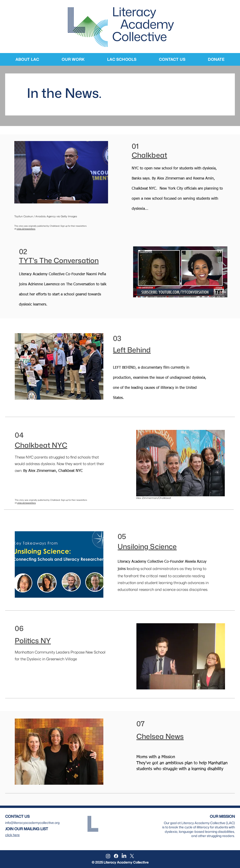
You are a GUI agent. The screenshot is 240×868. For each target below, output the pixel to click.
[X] (132, 856)
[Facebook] (116, 856)
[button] (27, 59)
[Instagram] (108, 856)
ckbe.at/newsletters (26, 229)
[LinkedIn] (124, 856)
